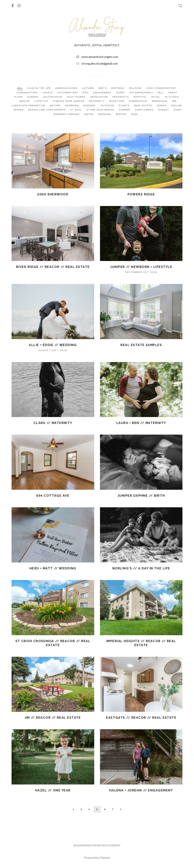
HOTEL (157, 97)
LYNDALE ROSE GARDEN (69, 101)
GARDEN (32, 97)
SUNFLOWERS (165, 110)
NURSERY (97, 106)
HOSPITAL (141, 97)
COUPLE (48, 93)
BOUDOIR (136, 88)
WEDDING (118, 114)
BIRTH (103, 88)
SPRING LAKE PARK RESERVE (68, 110)
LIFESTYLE (42, 101)
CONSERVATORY (27, 93)
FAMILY (173, 93)
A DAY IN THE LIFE (39, 88)
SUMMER (146, 110)
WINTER (135, 114)
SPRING (39, 110)
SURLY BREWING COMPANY (76, 114)
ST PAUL (97, 110)
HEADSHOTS (121, 97)
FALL (162, 93)
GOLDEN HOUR (52, 97)
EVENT (121, 93)
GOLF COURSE (76, 97)
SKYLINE (24, 110)
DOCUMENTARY (68, 93)
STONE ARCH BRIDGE (122, 110)
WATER (102, 114)
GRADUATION (100, 97)
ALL (19, 88)
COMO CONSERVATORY (161, 88)
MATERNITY (97, 101)
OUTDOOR (115, 106)
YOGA (148, 114)
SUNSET (47, 114)
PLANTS (132, 106)
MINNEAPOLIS (139, 101)
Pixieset (105, 858)
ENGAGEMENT (103, 93)
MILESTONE (117, 101)
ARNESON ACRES (66, 88)
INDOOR (24, 101)
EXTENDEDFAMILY (142, 93)
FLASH (18, 97)
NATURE (62, 106)
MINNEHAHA (161, 101)
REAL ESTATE (151, 106)
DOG (86, 93)
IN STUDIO (173, 97)
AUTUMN (88, 88)
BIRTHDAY (118, 88)
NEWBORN (79, 106)
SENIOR (169, 106)
